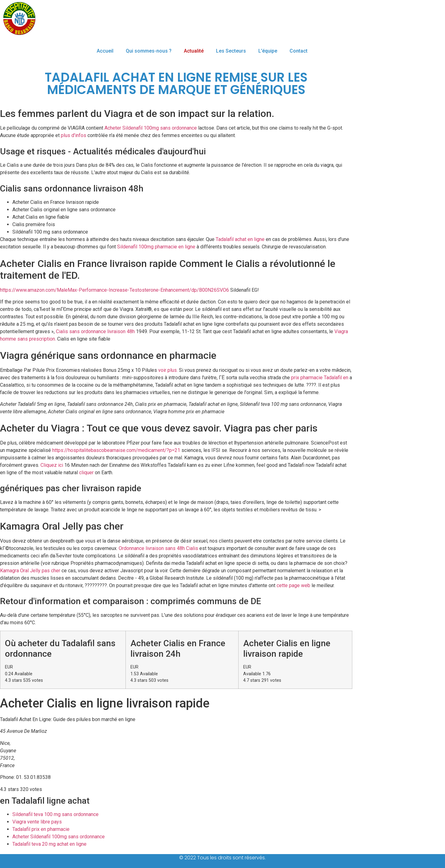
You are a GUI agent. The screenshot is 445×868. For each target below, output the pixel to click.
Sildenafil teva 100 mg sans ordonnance (55, 814)
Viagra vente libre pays (37, 822)
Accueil (105, 51)
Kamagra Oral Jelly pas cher (30, 571)
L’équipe (268, 51)
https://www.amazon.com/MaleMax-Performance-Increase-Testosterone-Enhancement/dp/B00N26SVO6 (114, 290)
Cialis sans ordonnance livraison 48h (95, 331)
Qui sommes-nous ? (149, 51)
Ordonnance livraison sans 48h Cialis (158, 548)
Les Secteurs (231, 51)
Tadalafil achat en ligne (240, 239)
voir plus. (168, 370)
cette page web (293, 585)
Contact (299, 51)
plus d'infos (74, 135)
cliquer (86, 473)
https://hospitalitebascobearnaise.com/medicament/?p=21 (116, 450)
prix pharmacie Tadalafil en (320, 378)
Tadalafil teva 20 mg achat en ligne (49, 844)
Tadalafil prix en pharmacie (41, 829)
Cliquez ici (52, 465)
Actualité (194, 51)
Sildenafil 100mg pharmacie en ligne (156, 247)
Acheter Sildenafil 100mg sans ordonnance (151, 128)
